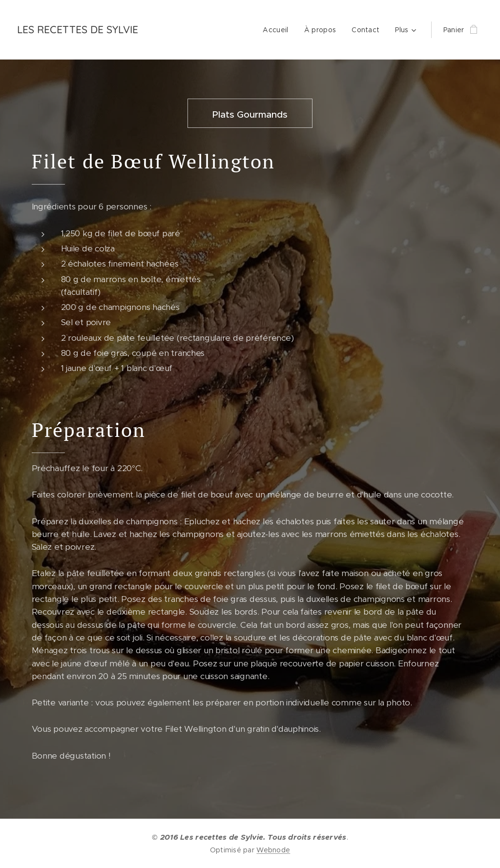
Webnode (273, 850)
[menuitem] (278, 30)
